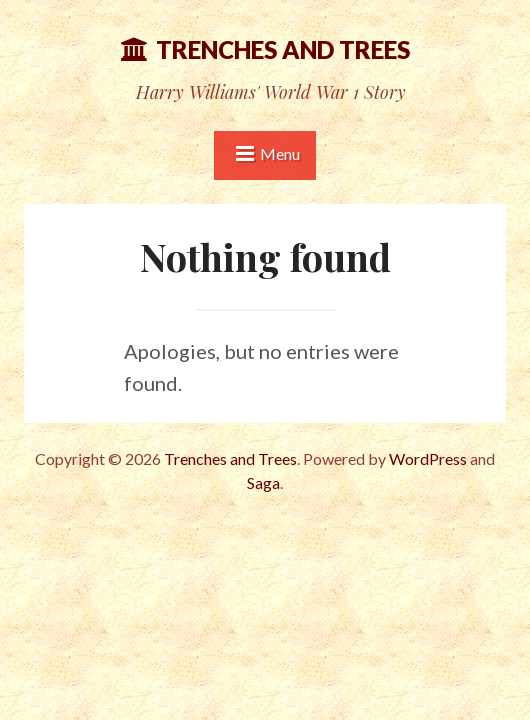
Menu (280, 153)
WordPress (428, 458)
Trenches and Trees (283, 49)
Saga (263, 482)
